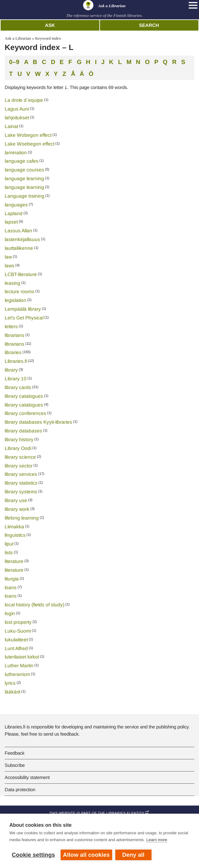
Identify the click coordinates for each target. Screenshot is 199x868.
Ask (50, 25)
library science (20, 457)
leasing (12, 283)
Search (149, 25)
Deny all (133, 855)
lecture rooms (20, 291)
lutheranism (17, 674)
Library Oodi (18, 448)
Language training (25, 196)
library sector (19, 466)
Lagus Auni (17, 109)
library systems (21, 492)
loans (11, 587)
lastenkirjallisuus (22, 239)
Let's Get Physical (24, 318)
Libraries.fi (16, 361)
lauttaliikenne (19, 248)
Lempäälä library (23, 309)
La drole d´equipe (24, 100)
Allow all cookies (87, 855)
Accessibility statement (27, 777)
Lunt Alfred (16, 648)
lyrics (10, 683)
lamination (16, 153)
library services (21, 474)
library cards (18, 387)
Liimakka (14, 527)
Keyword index (48, 38)
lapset (11, 222)
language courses (24, 170)
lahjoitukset (17, 118)
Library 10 (16, 379)
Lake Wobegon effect (28, 135)
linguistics (15, 535)
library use (16, 500)
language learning (24, 178)
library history (19, 439)
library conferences (25, 413)
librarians (15, 335)
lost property (18, 622)
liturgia (12, 579)
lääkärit (12, 692)
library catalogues (24, 396)
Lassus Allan (18, 231)
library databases (23, 431)
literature (14, 561)
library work (17, 509)
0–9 (14, 62)
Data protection (20, 789)
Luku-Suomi (18, 631)
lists (9, 552)
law (8, 257)
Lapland (14, 213)
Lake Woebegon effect (30, 144)
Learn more (157, 840)
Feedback (15, 753)
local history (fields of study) (35, 605)
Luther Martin (19, 666)
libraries (13, 352)
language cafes (22, 161)
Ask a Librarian (18, 38)
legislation (15, 300)
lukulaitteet (16, 640)
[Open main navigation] (193, 5)
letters (11, 326)
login (10, 613)
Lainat (11, 126)
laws (10, 266)
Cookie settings (33, 855)
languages (16, 205)
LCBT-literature (21, 274)
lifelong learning (22, 518)
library (11, 370)
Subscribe (15, 765)
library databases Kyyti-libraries (38, 422)
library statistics (21, 483)
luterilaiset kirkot (22, 657)
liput (9, 544)
